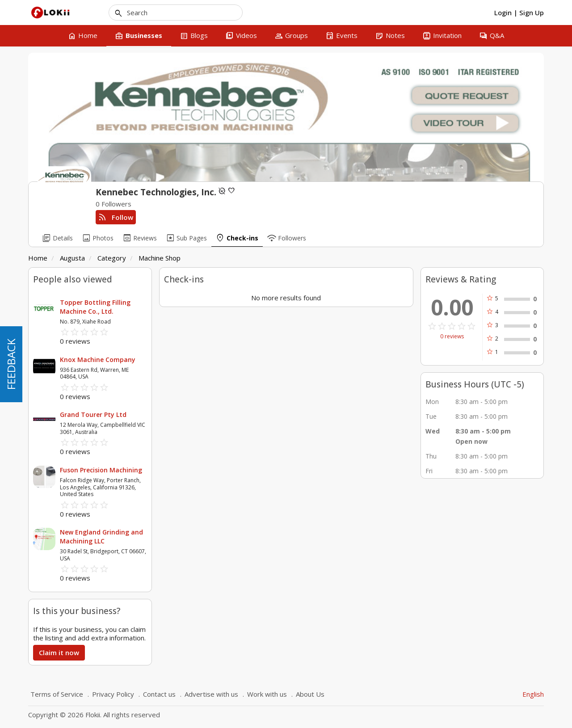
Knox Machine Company (98, 360)
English (533, 694)
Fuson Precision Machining (101, 470)
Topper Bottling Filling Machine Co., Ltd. (95, 307)
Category (112, 258)
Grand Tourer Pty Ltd (93, 414)
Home (38, 258)
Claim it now (59, 652)
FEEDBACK (11, 364)
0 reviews (452, 337)
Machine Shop (160, 258)
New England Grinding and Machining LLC (101, 537)
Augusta (72, 258)
